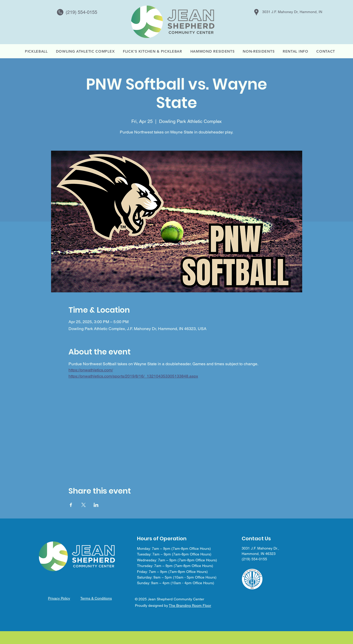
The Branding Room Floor (190, 605)
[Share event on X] (84, 505)
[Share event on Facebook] (71, 505)
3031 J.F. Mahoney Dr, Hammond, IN (292, 12)
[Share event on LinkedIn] (96, 505)
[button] (295, 51)
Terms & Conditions (96, 598)
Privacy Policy (59, 598)
